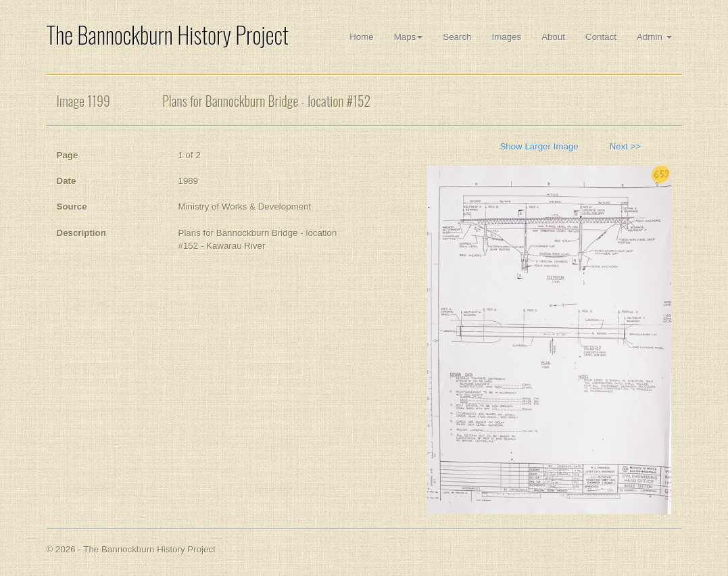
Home (362, 37)
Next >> (626, 146)
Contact (601, 37)
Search (457, 37)
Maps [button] (409, 37)
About (553, 37)
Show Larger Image (539, 146)
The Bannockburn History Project (168, 35)
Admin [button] (654, 37)
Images (507, 37)
